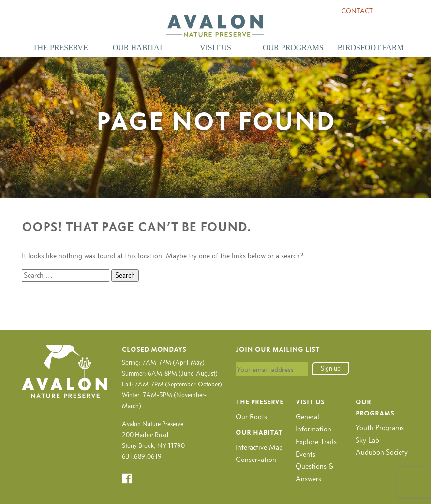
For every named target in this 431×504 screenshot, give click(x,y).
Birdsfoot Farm (371, 48)
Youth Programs (380, 427)
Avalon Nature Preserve (215, 26)
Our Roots (251, 417)
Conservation (256, 459)
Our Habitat (138, 48)
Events (305, 454)
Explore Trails (316, 441)
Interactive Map (259, 447)
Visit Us (215, 48)
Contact (357, 11)
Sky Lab (367, 440)
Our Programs (293, 48)
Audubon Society (382, 452)
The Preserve (60, 48)
